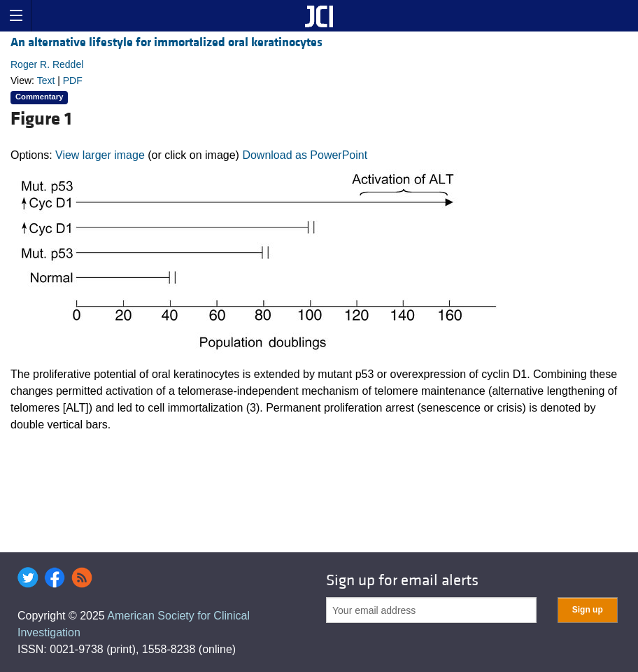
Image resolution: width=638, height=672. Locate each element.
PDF (73, 80)
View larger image (100, 155)
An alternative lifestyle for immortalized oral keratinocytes (166, 42)
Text (46, 80)
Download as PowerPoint (305, 155)
